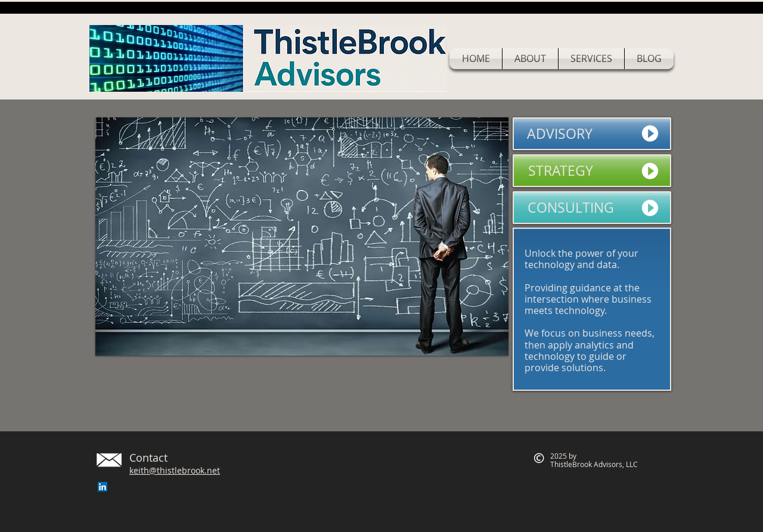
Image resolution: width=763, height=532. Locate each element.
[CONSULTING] (592, 208)
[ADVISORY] (592, 134)
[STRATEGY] (592, 171)
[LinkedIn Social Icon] (103, 487)
